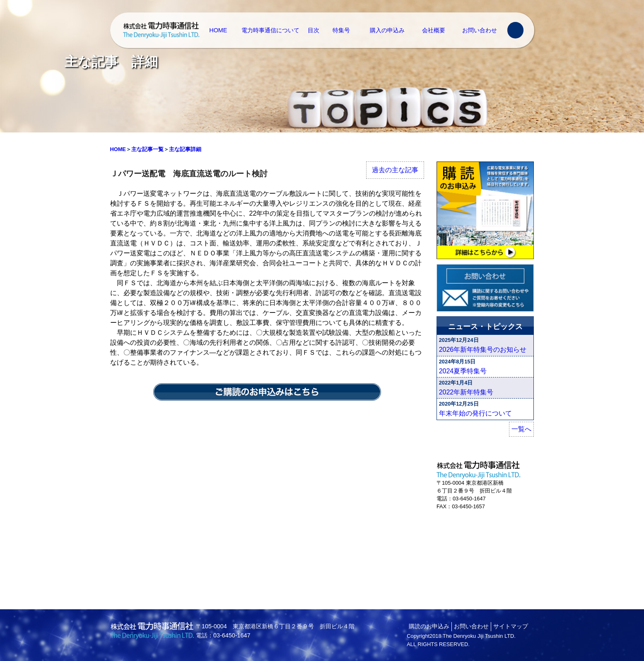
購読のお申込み (429, 626)
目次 (314, 30)
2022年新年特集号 (466, 392)
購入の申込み (387, 30)
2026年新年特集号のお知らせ (483, 350)
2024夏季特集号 (463, 371)
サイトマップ (511, 626)
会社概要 (434, 30)
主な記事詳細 (185, 149)
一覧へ (521, 429)
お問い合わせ (480, 30)
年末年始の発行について (475, 413)
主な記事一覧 (147, 149)
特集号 (341, 30)
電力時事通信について (270, 30)
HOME (218, 30)
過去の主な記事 (395, 170)
